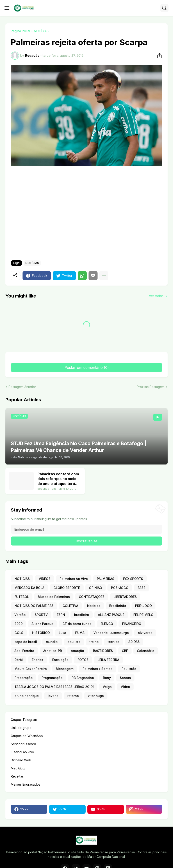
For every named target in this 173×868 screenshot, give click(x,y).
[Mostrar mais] (104, 276)
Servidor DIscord (23, 744)
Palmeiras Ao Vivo (74, 579)
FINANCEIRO (132, 624)
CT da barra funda (77, 624)
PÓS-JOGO (120, 588)
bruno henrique (27, 696)
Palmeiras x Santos (97, 669)
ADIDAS (134, 642)
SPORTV (41, 615)
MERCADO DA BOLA (29, 588)
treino (94, 642)
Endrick (38, 660)
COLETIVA (70, 606)
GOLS (19, 633)
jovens (53, 696)
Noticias (94, 606)
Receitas (17, 776)
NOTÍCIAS (41, 31)
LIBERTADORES (125, 597)
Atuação (77, 651)
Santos (125, 678)
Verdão (20, 615)
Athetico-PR (53, 651)
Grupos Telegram (24, 720)
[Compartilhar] (158, 56)
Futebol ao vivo (22, 752)
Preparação (24, 678)
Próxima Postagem (151, 387)
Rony (107, 678)
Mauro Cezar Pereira (31, 669)
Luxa (63, 633)
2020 (18, 624)
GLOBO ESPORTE (67, 588)
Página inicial (20, 31)
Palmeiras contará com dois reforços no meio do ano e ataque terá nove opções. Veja (58, 479)
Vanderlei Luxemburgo (111, 633)
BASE (141, 588)
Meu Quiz (18, 768)
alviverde (145, 633)
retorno (73, 696)
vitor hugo (96, 696)
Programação (52, 678)
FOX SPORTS (133, 579)
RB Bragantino (83, 678)
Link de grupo (21, 728)
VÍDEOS (45, 579)
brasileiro (82, 615)
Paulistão (129, 669)
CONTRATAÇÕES (92, 597)
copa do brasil (26, 642)
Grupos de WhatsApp (27, 736)
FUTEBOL (22, 597)
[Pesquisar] (164, 8)
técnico (114, 642)
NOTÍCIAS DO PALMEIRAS (34, 606)
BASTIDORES (103, 651)
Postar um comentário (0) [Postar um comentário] (87, 367)
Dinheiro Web (21, 760)
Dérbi (19, 660)
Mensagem (65, 669)
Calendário (146, 651)
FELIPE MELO (143, 615)
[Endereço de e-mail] (86, 529)
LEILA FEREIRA (108, 660)
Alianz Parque (42, 624)
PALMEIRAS (106, 579)
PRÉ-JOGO (143, 606)
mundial (52, 642)
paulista (74, 642)
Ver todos (156, 296)
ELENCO (107, 624)
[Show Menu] (7, 8)
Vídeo (125, 687)
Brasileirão (118, 606)
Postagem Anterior (22, 387)
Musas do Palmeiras (54, 597)
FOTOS (83, 660)
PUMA (80, 633)
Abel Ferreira (24, 651)
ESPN (61, 615)
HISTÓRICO (41, 633)
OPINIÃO (96, 588)
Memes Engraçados (26, 784)
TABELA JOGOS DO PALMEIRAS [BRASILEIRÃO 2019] (54, 687)
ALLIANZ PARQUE (111, 615)
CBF (125, 651)
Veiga (107, 687)
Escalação (60, 660)
